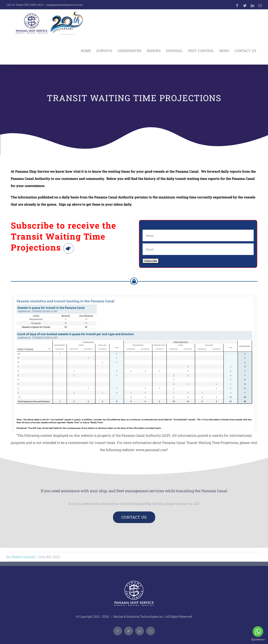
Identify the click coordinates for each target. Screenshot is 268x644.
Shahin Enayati (23, 557)
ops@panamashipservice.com (65, 5)
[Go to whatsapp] (258, 632)
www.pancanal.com (151, 450)
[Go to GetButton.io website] (258, 640)
